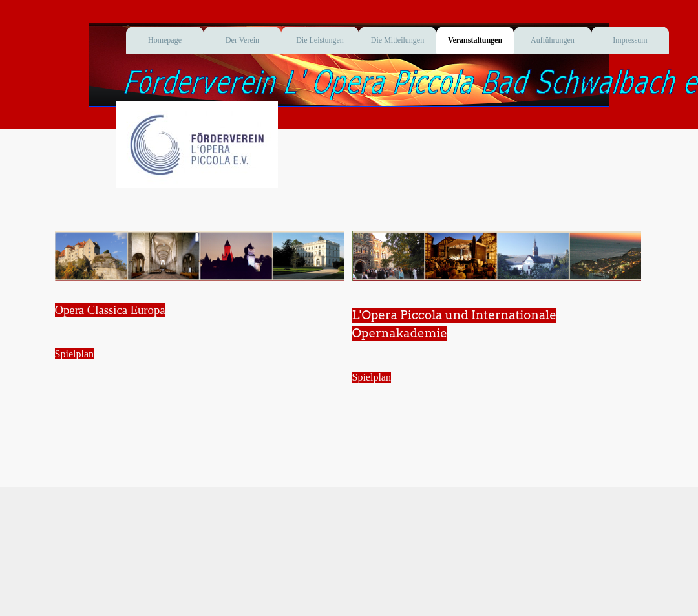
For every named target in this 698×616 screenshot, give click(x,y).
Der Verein (242, 40)
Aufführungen (553, 40)
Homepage (165, 40)
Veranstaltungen (475, 40)
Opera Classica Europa (110, 310)
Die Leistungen (320, 40)
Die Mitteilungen (397, 40)
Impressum (630, 40)
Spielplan (74, 354)
